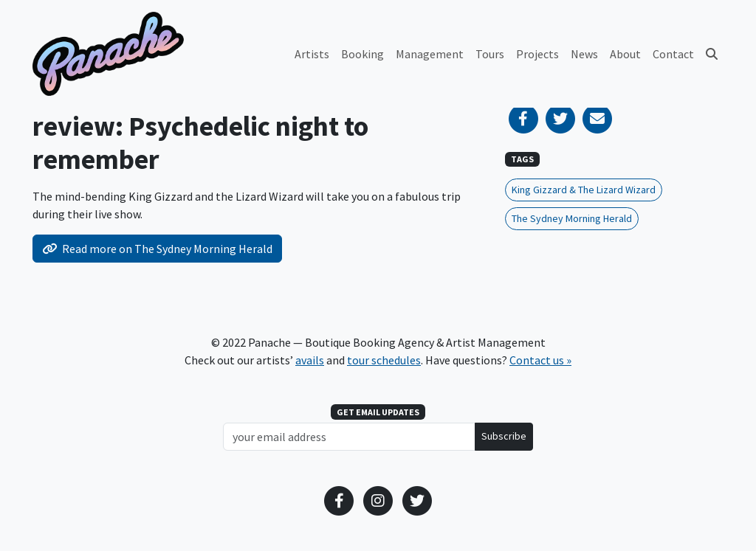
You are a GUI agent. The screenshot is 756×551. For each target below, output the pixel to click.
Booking (362, 54)
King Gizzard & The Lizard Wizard (584, 190)
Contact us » (540, 360)
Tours (490, 54)
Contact (673, 54)
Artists (312, 54)
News (584, 54)
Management (430, 54)
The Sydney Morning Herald (572, 218)
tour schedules (384, 360)
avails (310, 360)
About (625, 54)
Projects (537, 54)
